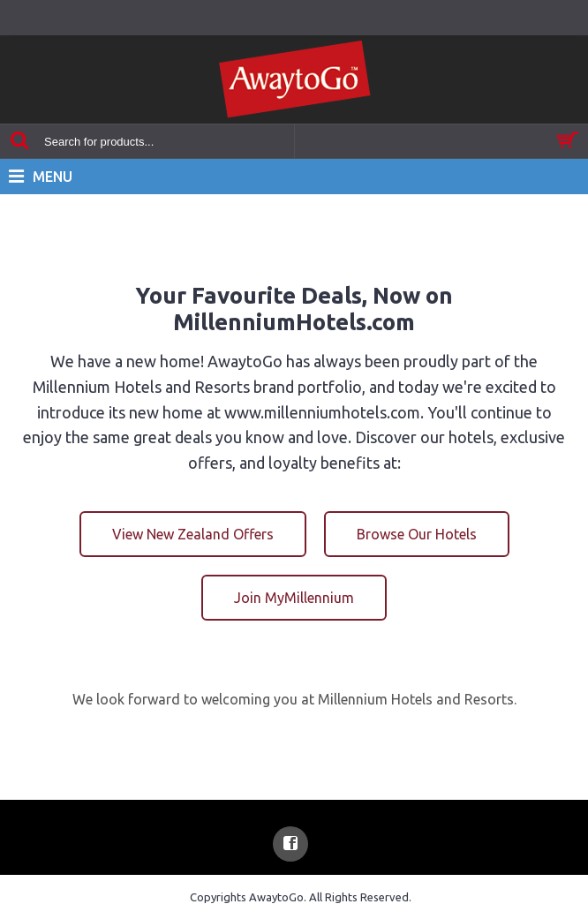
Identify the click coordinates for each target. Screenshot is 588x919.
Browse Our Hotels (417, 534)
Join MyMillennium (294, 598)
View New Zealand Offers (193, 534)
